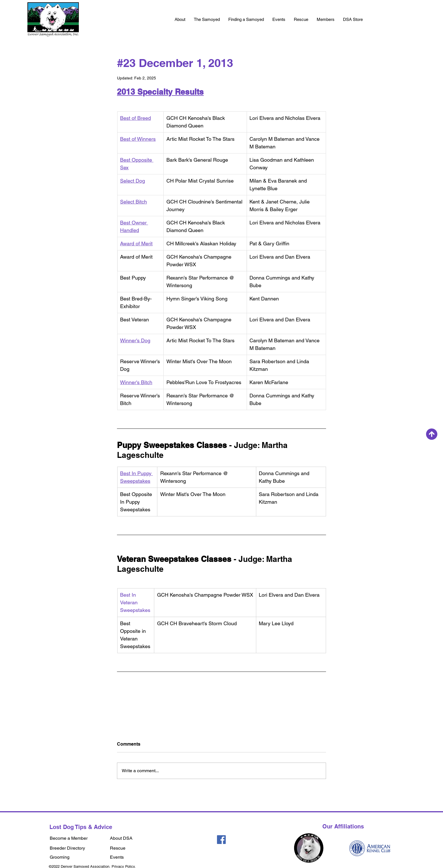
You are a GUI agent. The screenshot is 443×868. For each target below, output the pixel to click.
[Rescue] (127, 848)
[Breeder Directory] (77, 848)
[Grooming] (77, 857)
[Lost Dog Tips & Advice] (82, 827)
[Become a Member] (77, 838)
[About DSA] (125, 838)
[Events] (130, 857)
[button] (180, 20)
